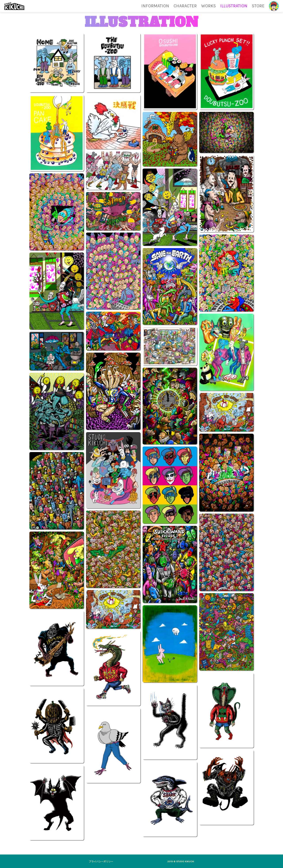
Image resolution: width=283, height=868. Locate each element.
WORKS (208, 6)
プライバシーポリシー (101, 862)
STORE (258, 6)
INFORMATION (155, 6)
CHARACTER (185, 6)
